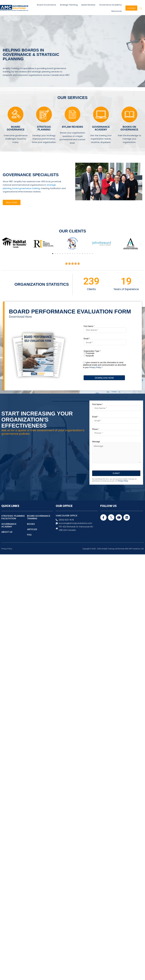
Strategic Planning (69, 5)
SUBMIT (116, 473)
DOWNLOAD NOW (104, 378)
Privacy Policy (95, 367)
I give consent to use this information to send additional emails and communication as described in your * (104, 365)
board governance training (26, 188)
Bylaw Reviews (88, 5)
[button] (4, 244)
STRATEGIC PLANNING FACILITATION (13, 517)
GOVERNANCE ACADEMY (9, 525)
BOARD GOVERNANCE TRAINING (39, 517)
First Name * (89, 326)
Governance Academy (111, 5)
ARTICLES (32, 529)
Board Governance (46, 5)
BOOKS (31, 524)
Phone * (96, 429)
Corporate (90, 353)
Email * (87, 339)
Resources (117, 11)
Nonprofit (90, 356)
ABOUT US (7, 532)
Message (96, 442)
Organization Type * (92, 351)
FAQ (29, 535)
